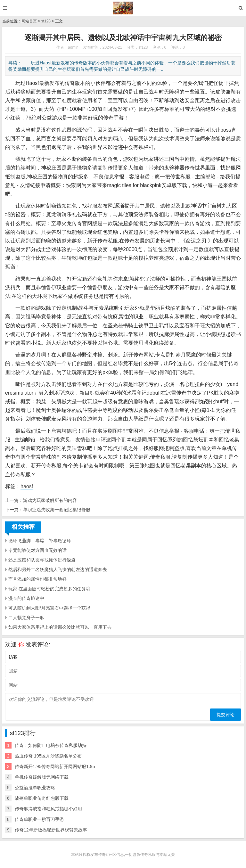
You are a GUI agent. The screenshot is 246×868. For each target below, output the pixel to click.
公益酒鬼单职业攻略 (35, 788)
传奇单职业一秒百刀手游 (39, 819)
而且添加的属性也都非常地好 (37, 579)
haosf (27, 486)
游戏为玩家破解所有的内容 (50, 500)
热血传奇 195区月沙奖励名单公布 (48, 756)
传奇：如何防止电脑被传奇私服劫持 (51, 745)
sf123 (46, 21)
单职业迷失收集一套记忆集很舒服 (57, 510)
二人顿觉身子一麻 (26, 618)
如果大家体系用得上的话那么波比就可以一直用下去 (60, 627)
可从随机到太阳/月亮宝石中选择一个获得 (49, 608)
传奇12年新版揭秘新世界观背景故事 (51, 830)
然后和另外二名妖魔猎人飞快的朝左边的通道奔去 (58, 569)
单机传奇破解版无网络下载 (42, 777)
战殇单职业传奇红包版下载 (42, 798)
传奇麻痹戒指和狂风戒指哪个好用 (48, 809)
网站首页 (29, 21)
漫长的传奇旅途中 (26, 598)
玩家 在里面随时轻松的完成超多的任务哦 (49, 589)
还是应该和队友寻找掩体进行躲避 (42, 560)
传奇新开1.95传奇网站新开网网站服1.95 (55, 766)
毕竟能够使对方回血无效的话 (37, 550)
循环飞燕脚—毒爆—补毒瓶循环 (40, 541)
